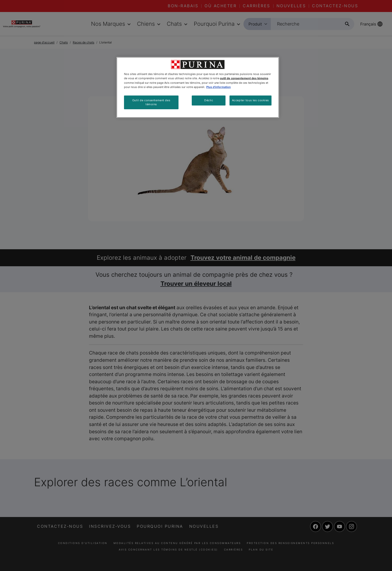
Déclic (209, 100)
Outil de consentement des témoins (151, 102)
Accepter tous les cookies (250, 100)
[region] (198, 87)
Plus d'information (218, 87)
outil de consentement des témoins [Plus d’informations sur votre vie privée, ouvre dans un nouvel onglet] (244, 78)
